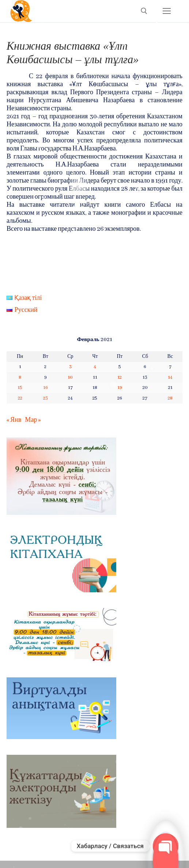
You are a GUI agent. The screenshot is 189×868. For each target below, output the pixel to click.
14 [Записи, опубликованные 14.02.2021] (170, 377)
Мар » (33, 420)
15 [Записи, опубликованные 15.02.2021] (20, 388)
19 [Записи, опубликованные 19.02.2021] (120, 388)
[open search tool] (144, 11)
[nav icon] (167, 11)
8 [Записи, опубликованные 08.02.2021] (20, 377)
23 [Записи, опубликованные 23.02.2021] (46, 398)
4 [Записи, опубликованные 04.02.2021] (95, 367)
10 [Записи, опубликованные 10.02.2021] (70, 377)
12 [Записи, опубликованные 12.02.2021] (120, 377)
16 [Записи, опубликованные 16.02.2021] (46, 388)
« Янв (14, 420)
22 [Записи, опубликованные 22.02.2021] (20, 398)
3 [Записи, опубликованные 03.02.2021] (70, 367)
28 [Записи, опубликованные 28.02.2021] (170, 398)
